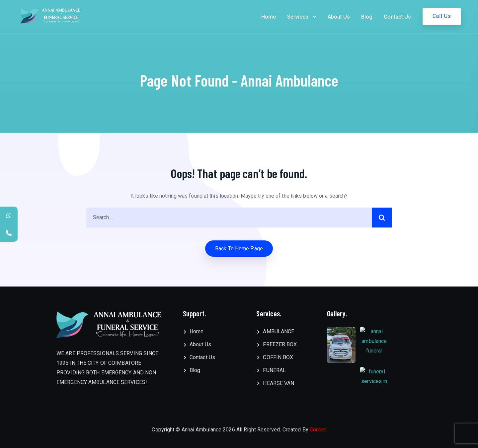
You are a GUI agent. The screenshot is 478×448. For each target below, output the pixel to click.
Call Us (442, 16)
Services (298, 17)
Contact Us (397, 17)
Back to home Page (239, 249)
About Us (339, 17)
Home (269, 17)
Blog (367, 17)
